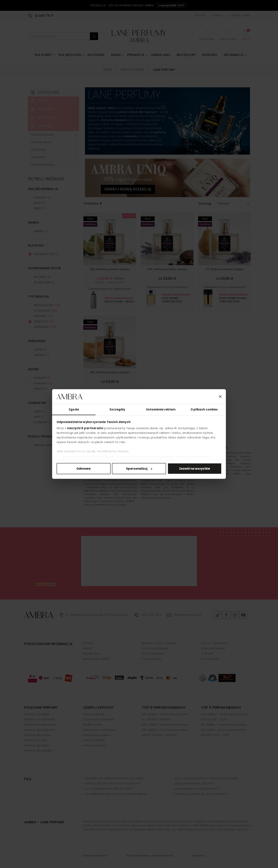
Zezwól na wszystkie (195, 469)
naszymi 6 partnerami (85, 428)
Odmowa (83, 469)
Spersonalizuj (139, 469)
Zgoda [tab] (74, 409)
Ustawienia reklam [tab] (161, 409)
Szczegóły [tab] (117, 409)
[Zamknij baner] (220, 397)
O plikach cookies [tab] (204, 409)
